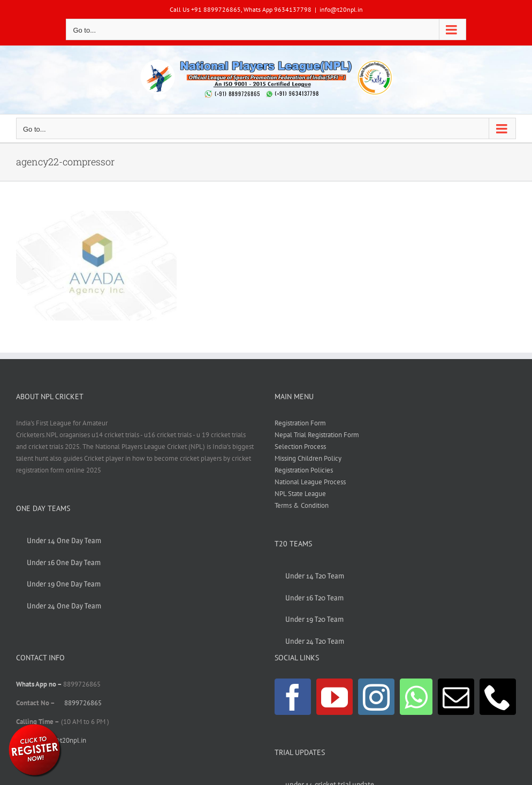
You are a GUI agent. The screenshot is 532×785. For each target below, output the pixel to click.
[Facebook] (293, 697)
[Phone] (498, 697)
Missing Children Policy (308, 458)
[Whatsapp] (416, 697)
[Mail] (456, 697)
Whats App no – (40, 684)
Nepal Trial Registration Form (317, 435)
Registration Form (300, 423)
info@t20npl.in (341, 9)
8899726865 (83, 703)
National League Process (310, 482)
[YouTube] (335, 697)
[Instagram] (376, 697)
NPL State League (300, 494)
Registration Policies (304, 470)
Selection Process (300, 447)
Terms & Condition (302, 505)
